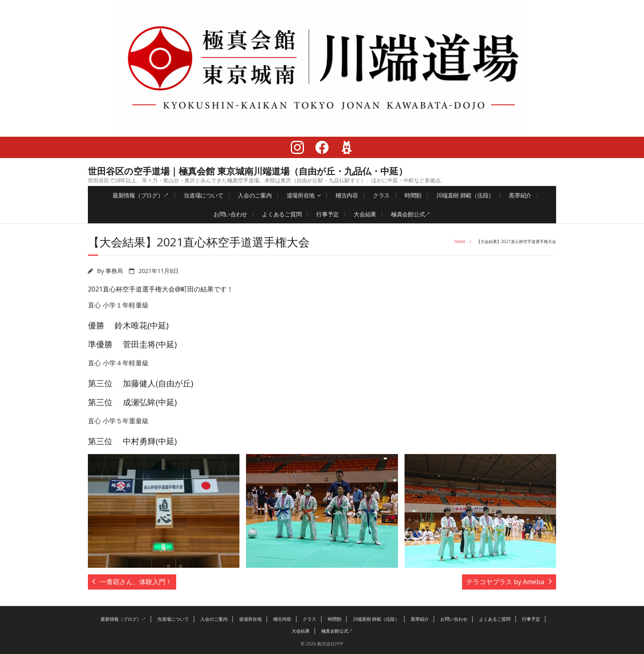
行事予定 (328, 214)
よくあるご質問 (282, 214)
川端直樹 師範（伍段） (465, 195)
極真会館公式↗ (411, 214)
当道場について (203, 195)
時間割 (413, 195)
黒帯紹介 (520, 195)
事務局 (114, 271)
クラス (381, 195)
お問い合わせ (230, 214)
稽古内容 (347, 195)
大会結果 (365, 214)
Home (460, 241)
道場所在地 (301, 195)
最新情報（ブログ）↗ (141, 195)
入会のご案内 (255, 195)
